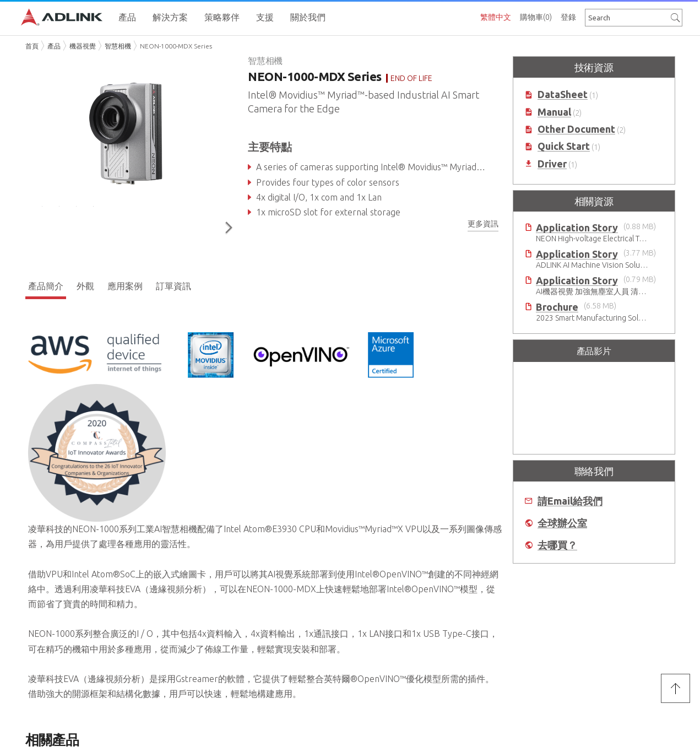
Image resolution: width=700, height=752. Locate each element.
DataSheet (563, 94)
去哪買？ (557, 545)
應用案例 (125, 284)
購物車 (536, 17)
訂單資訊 (173, 284)
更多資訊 (483, 224)
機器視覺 (83, 46)
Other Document (576, 129)
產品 (54, 46)
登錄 (568, 17)
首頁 (32, 46)
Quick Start (564, 146)
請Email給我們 (570, 501)
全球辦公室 (562, 523)
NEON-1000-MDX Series (176, 46)
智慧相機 (118, 46)
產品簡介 (46, 284)
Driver (552, 164)
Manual (554, 112)
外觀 (85, 284)
